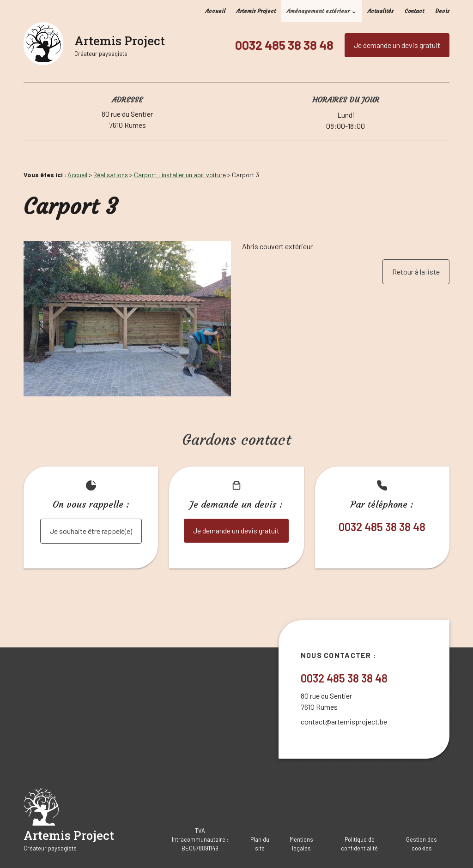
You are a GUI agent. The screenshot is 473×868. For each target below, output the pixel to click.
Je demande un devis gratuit (397, 45)
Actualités (381, 11)
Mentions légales (301, 844)
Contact (414, 11)
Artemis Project (256, 11)
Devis (442, 11)
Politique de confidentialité (359, 844)
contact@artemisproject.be (344, 721)
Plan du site (260, 844)
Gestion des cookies (421, 844)
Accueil (215, 11)
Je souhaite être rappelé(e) (91, 531)
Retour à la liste (416, 272)
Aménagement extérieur (318, 11)
